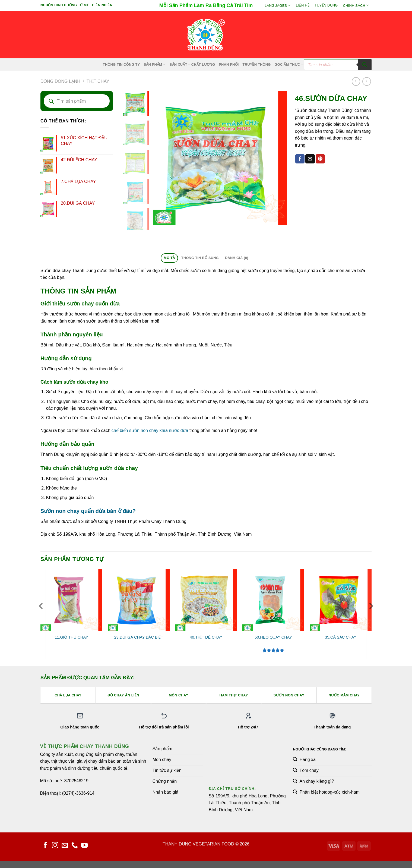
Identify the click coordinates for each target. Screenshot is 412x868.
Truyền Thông (257, 64)
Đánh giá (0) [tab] (237, 258)
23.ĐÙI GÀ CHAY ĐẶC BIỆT (139, 637)
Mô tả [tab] (169, 258)
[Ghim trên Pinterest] (320, 159)
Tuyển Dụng (326, 5)
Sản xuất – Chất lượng (192, 64)
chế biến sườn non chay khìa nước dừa (150, 430)
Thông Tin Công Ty (121, 64)
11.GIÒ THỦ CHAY (71, 637)
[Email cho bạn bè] (310, 159)
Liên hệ (303, 5)
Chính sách (356, 5)
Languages (278, 5)
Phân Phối (229, 64)
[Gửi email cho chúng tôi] (65, 846)
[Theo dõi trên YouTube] (84, 846)
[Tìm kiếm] (365, 65)
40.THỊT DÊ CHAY (206, 637)
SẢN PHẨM (155, 64)
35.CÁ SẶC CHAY (341, 637)
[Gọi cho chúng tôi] (75, 846)
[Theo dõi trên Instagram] (55, 846)
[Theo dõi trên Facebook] (45, 846)
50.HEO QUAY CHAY (273, 637)
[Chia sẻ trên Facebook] (300, 159)
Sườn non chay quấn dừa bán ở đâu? (88, 511)
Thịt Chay (98, 81)
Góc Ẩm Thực (289, 64)
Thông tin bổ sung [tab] (200, 258)
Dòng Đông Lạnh (60, 81)
